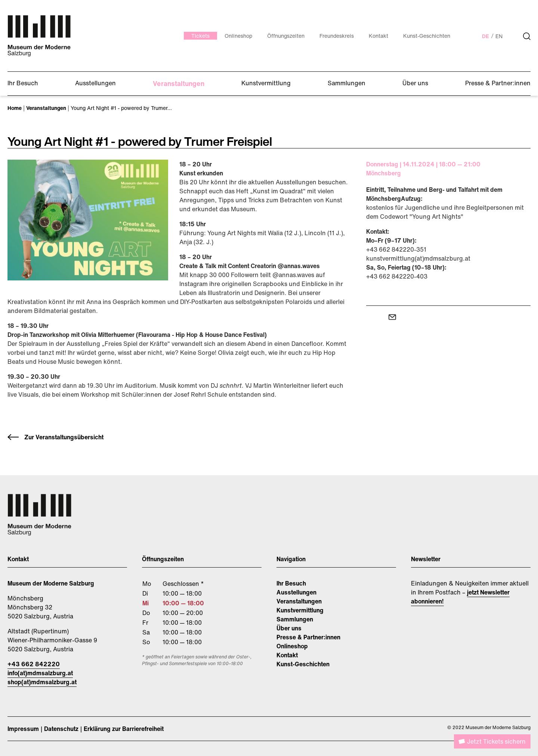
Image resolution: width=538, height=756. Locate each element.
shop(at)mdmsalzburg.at (42, 682)
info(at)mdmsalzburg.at (40, 673)
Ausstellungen (296, 592)
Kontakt (287, 655)
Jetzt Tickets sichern (496, 741)
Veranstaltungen (299, 601)
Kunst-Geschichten (303, 664)
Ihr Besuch (291, 583)
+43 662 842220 (34, 664)
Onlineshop (292, 646)
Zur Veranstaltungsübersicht (64, 437)
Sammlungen (295, 619)
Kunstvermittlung (300, 610)
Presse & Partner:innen (308, 637)
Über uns (289, 628)
